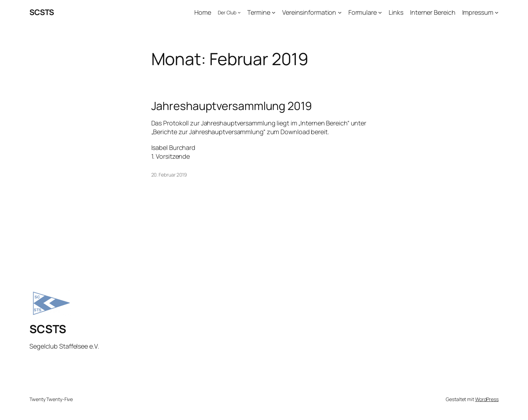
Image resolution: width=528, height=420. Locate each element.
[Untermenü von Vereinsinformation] (340, 12)
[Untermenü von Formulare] (380, 12)
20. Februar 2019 (169, 175)
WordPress (487, 399)
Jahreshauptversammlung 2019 (232, 106)
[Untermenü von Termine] (274, 12)
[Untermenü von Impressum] (497, 12)
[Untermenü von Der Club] (239, 12)
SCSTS (42, 12)
